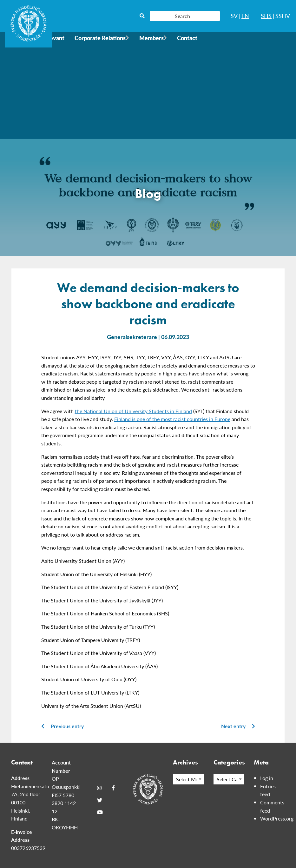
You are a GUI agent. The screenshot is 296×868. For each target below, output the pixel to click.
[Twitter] (100, 800)
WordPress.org (277, 818)
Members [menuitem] (151, 38)
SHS (266, 16)
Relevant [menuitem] (53, 38)
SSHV (283, 16)
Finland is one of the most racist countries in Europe (172, 419)
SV (234, 16)
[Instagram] (99, 788)
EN (245, 16)
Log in (267, 778)
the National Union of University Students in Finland (133, 411)
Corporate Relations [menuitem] (100, 38)
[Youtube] (100, 812)
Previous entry (62, 726)
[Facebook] (113, 788)
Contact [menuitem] (187, 38)
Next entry (238, 726)
